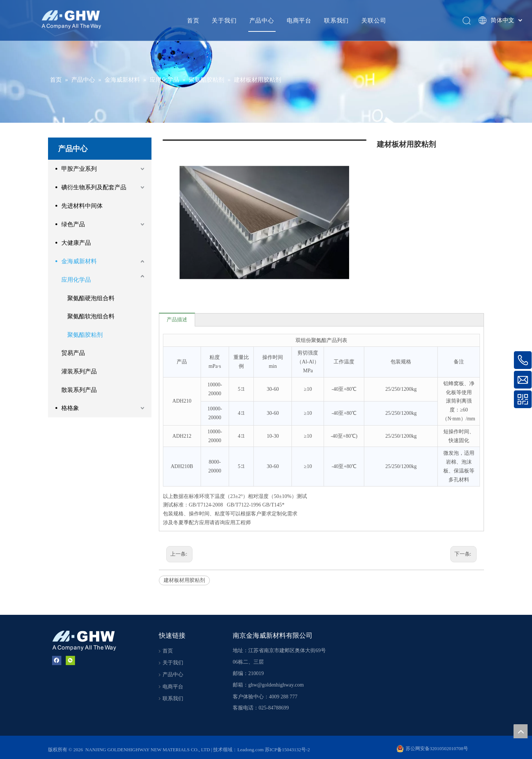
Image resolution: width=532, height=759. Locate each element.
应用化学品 (76, 280)
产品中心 (262, 20)
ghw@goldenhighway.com (276, 679)
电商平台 (299, 20)
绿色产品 (73, 224)
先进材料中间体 (82, 206)
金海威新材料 (79, 261)
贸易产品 (73, 353)
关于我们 (224, 20)
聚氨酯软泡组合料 (91, 316)
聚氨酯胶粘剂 (85, 335)
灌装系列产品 (79, 371)
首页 (193, 20)
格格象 (70, 408)
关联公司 (374, 20)
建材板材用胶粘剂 (184, 574)
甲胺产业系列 (79, 169)
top (521, 731)
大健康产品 (76, 243)
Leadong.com (251, 744)
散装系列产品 (79, 390)
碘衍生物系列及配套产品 (94, 187)
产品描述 (177, 314)
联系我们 (336, 20)
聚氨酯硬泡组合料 (91, 298)
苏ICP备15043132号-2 (287, 744)
